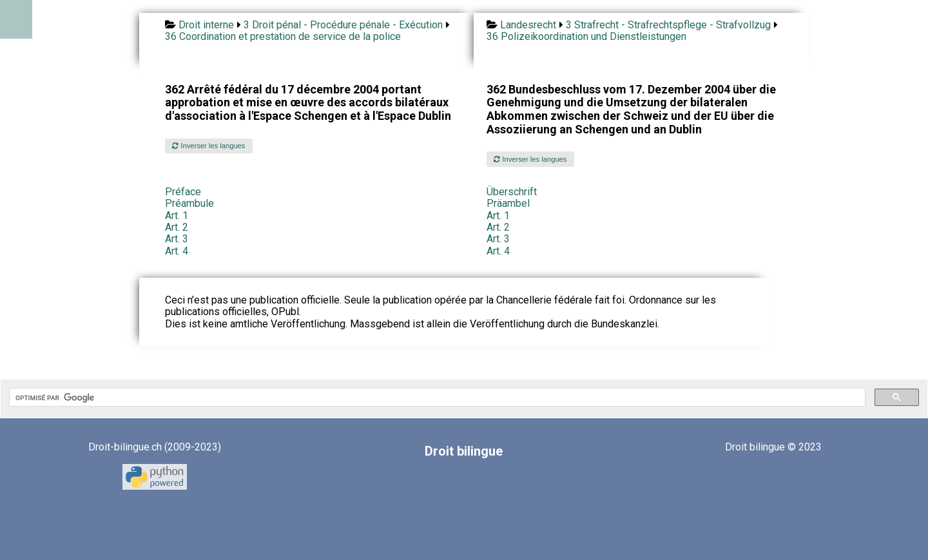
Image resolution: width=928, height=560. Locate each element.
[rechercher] (436, 398)
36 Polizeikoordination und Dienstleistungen (586, 36)
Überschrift (512, 192)
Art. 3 (177, 239)
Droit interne (206, 25)
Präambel (508, 203)
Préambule (189, 203)
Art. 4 (177, 251)
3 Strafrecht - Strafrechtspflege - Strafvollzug (668, 25)
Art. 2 (177, 227)
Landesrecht (528, 25)
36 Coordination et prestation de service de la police (283, 36)
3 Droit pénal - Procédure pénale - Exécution (343, 25)
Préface (183, 192)
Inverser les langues (208, 146)
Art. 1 (177, 216)
